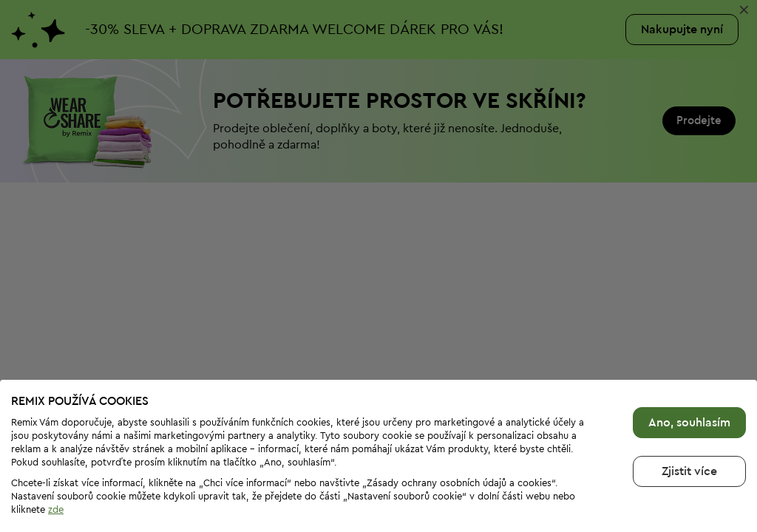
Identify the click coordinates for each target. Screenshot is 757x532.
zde (56, 509)
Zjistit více (689, 471)
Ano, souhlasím (689, 423)
